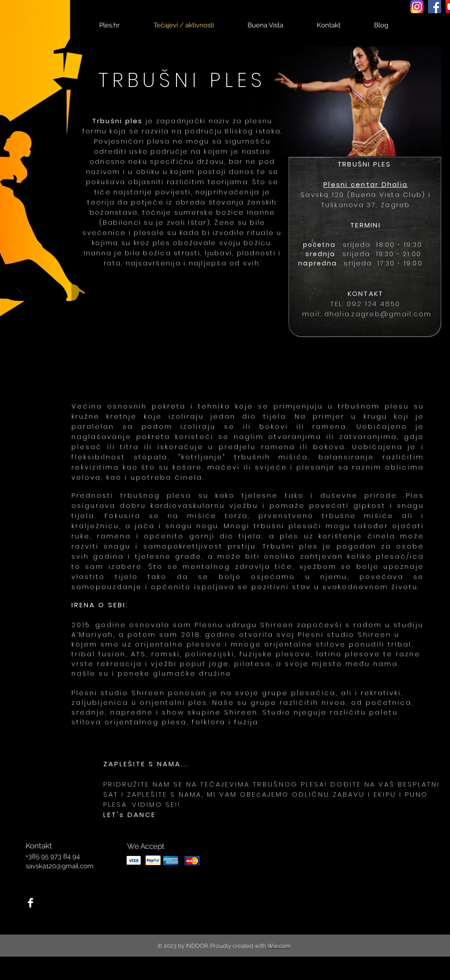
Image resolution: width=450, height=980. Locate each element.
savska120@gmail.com (60, 866)
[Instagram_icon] (417, 7)
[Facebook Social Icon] (435, 7)
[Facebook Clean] (30, 903)
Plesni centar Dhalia (366, 184)
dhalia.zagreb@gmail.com (378, 314)
